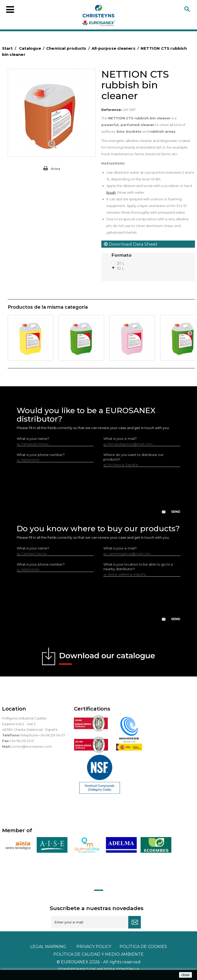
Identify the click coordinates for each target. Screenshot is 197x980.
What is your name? (33, 439)
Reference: (112, 110)
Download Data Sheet (131, 244)
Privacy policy (94, 947)
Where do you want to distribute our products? (134, 457)
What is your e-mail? (120, 439)
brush (111, 192)
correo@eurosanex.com (31, 746)
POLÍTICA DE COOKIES (143, 947)
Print (56, 169)
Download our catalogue (107, 658)
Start (10, 48)
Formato (122, 255)
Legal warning (49, 947)
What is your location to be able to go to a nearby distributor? (138, 567)
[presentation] (98, 494)
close (186, 975)
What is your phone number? (41, 455)
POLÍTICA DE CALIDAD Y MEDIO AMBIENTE (98, 954)
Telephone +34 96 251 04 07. (43, 735)
